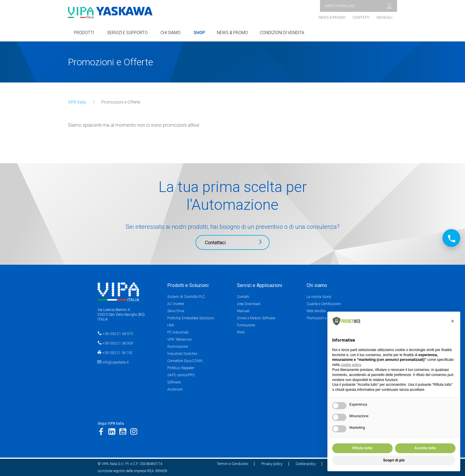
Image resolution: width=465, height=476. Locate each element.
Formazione (246, 325)
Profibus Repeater (181, 368)
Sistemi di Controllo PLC (186, 297)
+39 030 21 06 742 (118, 353)
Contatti (361, 18)
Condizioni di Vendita (282, 33)
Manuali (384, 18)
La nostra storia (319, 297)
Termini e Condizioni (232, 464)
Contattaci (215, 243)
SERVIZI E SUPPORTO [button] (127, 33)
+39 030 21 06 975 (118, 334)
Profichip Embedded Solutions (191, 318)
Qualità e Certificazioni (324, 304)
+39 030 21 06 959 (118, 343)
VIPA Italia (77, 102)
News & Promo (332, 18)
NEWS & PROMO (232, 33)
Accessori (175, 389)
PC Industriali (178, 332)
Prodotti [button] (84, 33)
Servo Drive (176, 311)
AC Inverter (176, 304)
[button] (453, 321)
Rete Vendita (316, 311)
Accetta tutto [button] (425, 448)
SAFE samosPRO (181, 375)
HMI (171, 325)
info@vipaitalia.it (116, 362)
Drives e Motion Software (256, 318)
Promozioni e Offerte (322, 318)
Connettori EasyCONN (185, 361)
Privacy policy (272, 464)
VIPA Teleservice (179, 339)
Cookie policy (306, 464)
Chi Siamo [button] (171, 33)
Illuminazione (178, 347)
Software (174, 382)
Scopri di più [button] (394, 460)
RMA (241, 332)
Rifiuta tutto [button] (362, 448)
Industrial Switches (182, 354)
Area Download (249, 304)
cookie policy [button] (351, 365)
